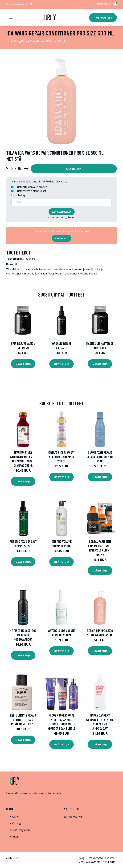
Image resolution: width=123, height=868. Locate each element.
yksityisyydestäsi (67, 217)
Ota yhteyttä (95, 858)
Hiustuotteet (103, 18)
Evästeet (110, 858)
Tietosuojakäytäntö (89, 862)
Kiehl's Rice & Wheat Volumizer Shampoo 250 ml (62, 457)
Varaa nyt (62, 238)
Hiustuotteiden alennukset (31, 187)
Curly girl (18, 823)
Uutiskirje (20, 195)
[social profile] (31, 4)
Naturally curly (21, 830)
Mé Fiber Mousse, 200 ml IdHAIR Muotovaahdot (23, 635)
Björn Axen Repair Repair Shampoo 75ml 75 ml (100, 457)
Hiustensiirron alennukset (30, 191)
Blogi (15, 837)
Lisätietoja (74, 169)
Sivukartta (109, 862)
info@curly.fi (104, 4)
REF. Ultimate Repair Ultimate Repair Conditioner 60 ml (23, 720)
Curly (15, 817)
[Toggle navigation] (11, 17)
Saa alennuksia (62, 212)
